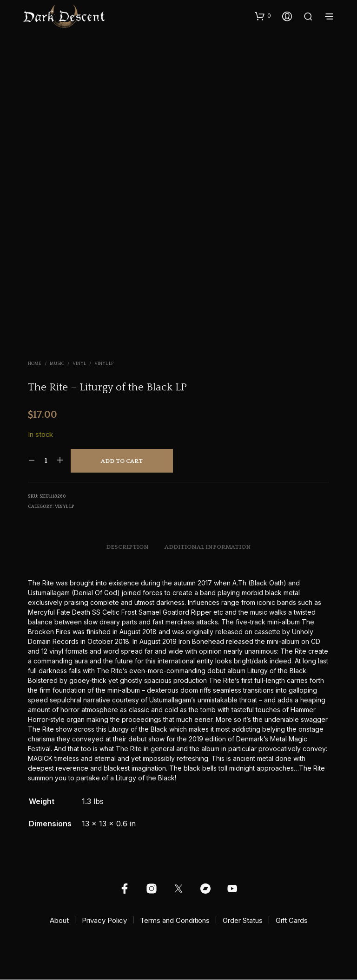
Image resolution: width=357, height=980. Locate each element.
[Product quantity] (46, 461)
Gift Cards (292, 921)
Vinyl (79, 364)
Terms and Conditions (175, 921)
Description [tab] (127, 547)
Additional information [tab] (208, 547)
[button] (263, 16)
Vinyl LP (104, 364)
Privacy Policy (104, 921)
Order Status (243, 921)
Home (35, 364)
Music (57, 364)
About (59, 921)
